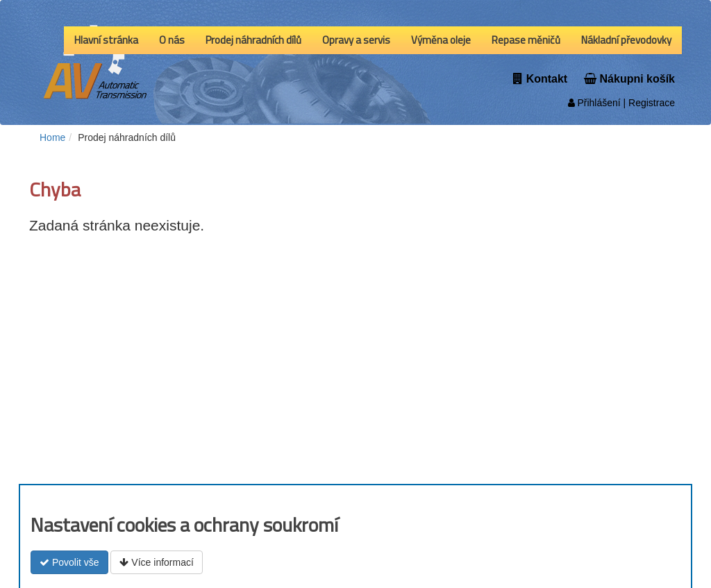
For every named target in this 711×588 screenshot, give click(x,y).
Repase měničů (526, 40)
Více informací (156, 562)
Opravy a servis (356, 40)
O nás (172, 40)
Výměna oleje (441, 40)
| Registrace (648, 103)
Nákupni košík (629, 79)
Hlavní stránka (106, 40)
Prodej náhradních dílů (253, 40)
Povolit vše (69, 562)
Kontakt (540, 79)
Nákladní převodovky (626, 40)
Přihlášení (594, 103)
